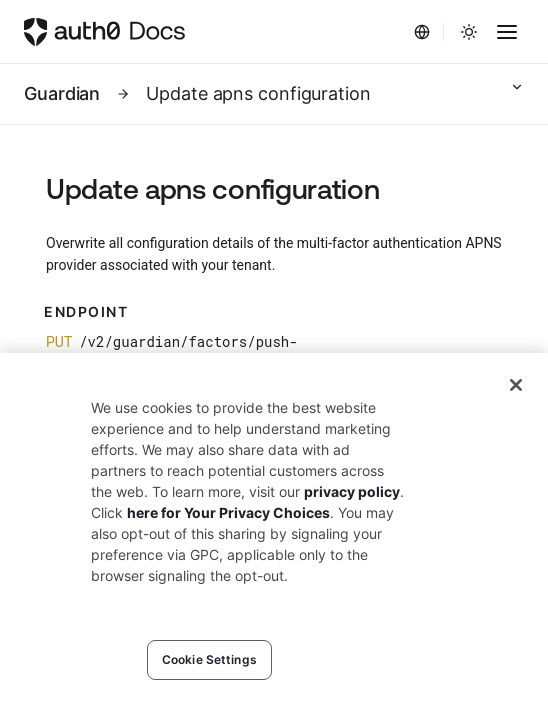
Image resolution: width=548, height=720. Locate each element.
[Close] (516, 385)
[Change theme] (469, 32)
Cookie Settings (209, 659)
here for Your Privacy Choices (228, 512)
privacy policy (352, 491)
